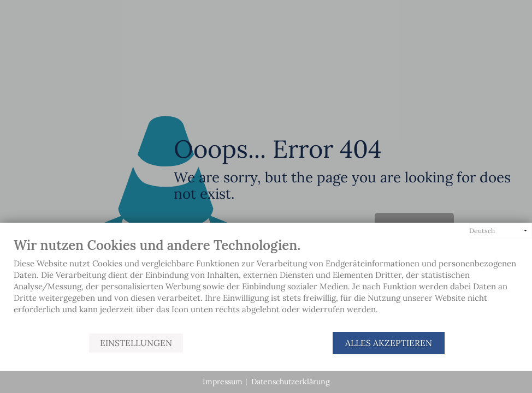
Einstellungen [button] (136, 343)
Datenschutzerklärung (291, 382)
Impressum (223, 382)
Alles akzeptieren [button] (389, 343)
